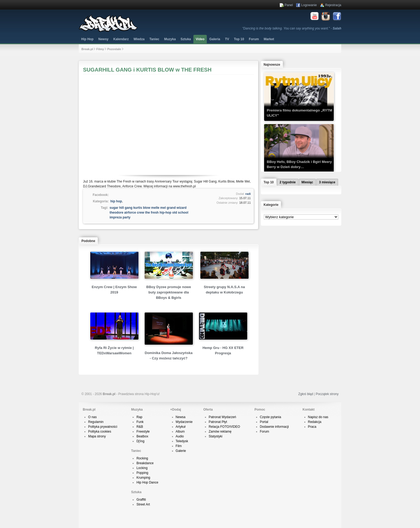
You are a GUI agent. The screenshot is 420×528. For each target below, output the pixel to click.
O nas (92, 417)
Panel (289, 5)
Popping (142, 473)
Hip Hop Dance (147, 482)
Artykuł (181, 427)
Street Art (143, 504)
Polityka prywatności (103, 427)
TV (227, 39)
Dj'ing (140, 441)
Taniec (154, 39)
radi (248, 194)
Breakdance (145, 463)
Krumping (143, 478)
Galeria (215, 39)
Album (180, 432)
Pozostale (114, 49)
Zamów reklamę (220, 432)
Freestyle (143, 432)
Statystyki (215, 436)
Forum (265, 432)
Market (269, 39)
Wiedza (139, 39)
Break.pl (87, 49)
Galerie (181, 451)
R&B (140, 427)
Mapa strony (97, 436)
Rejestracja (333, 5)
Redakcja (315, 422)
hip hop (116, 201)
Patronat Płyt (218, 422)
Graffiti (141, 500)
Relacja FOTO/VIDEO (224, 427)
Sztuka (186, 39)
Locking (142, 468)
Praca (312, 427)
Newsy (103, 39)
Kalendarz (121, 39)
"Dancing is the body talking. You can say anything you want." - (292, 28)
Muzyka (170, 39)
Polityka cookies (100, 432)
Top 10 (239, 39)
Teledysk (182, 441)
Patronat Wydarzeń (222, 417)
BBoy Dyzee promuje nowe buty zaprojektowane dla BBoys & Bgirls (169, 292)
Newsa (181, 417)
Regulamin (96, 422)
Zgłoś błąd (305, 394)
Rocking (142, 458)
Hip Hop (87, 39)
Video (200, 39)
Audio (180, 436)
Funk (140, 422)
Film (179, 446)
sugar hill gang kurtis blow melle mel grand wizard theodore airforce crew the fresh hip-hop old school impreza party (149, 213)
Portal (264, 422)
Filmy (100, 49)
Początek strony (327, 394)
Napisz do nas (318, 417)
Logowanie (309, 5)
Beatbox (142, 436)
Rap (139, 417)
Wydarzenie (184, 422)
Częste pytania (270, 417)
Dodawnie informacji (274, 427)
